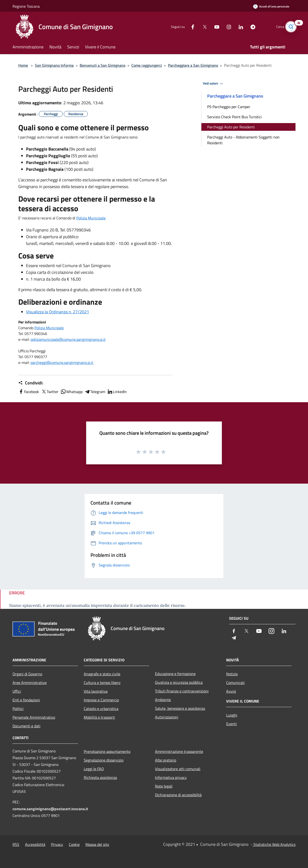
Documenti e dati (26, 726)
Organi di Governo (27, 674)
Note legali (164, 786)
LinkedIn (117, 392)
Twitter (50, 392)
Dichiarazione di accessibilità (178, 795)
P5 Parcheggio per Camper (229, 107)
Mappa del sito (97, 844)
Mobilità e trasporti (99, 717)
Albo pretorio (166, 760)
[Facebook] (187, 27)
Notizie (232, 674)
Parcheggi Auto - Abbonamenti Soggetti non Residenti (243, 140)
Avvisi (231, 691)
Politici (18, 709)
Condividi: (31, 383)
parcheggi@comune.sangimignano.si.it (62, 362)
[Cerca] (290, 27)
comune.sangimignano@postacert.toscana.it (50, 809)
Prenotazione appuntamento (107, 751)
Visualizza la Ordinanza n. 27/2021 (58, 312)
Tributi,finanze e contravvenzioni (182, 691)
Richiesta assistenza (100, 777)
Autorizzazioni (167, 717)
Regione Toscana (26, 6)
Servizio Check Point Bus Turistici (234, 117)
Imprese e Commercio (101, 700)
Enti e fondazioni (26, 700)
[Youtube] (211, 27)
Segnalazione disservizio (104, 760)
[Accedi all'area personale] (271, 6)
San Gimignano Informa (54, 65)
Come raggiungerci (147, 65)
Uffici (17, 691)
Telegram (95, 392)
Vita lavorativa (96, 691)
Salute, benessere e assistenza (180, 708)
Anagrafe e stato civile (102, 674)
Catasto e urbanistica (101, 709)
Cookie (74, 844)
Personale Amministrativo (34, 717)
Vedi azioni (214, 84)
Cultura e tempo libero (102, 683)
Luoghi (232, 715)
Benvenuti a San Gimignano (103, 65)
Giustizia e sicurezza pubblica (179, 682)
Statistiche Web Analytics (274, 844)
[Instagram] (223, 27)
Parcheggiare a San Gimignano (193, 65)
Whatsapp (71, 392)
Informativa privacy (171, 777)
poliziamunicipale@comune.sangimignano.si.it (68, 339)
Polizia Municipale (91, 218)
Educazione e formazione (175, 674)
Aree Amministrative (30, 683)
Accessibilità (35, 844)
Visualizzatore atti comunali (178, 769)
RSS (16, 844)
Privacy (57, 844)
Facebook (29, 392)
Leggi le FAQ (94, 769)
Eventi (231, 724)
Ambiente (163, 700)
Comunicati (235, 683)
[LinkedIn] (235, 27)
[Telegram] (247, 27)
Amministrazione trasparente (179, 751)
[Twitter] (199, 27)
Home (23, 65)
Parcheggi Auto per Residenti (231, 127)
